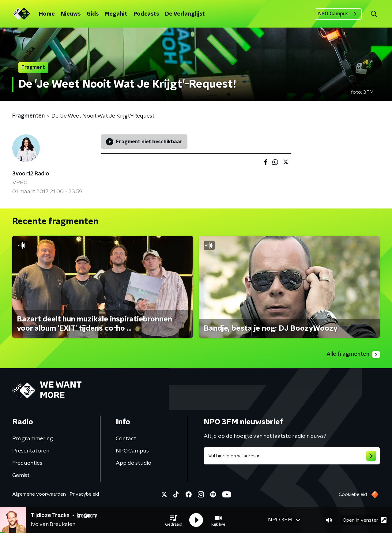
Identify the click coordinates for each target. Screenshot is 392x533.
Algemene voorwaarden (39, 494)
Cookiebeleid (353, 494)
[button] (174, 520)
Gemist (21, 475)
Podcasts (146, 14)
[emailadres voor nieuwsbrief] (292, 456)
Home (47, 14)
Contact (126, 439)
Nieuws (71, 14)
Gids (93, 14)
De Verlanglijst (185, 14)
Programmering (33, 439)
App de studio (134, 463)
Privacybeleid (84, 494)
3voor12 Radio (31, 174)
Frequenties (27, 463)
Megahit (116, 14)
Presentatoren (31, 451)
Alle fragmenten (353, 355)
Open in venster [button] (365, 520)
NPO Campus (338, 14)
